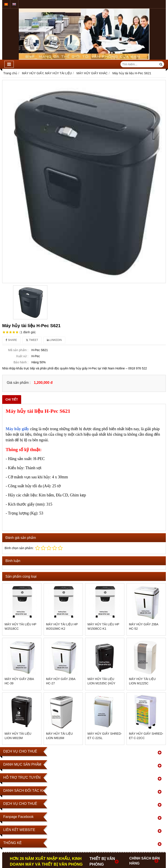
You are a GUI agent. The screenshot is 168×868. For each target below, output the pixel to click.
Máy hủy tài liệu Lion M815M (18, 736)
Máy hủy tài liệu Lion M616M (59, 736)
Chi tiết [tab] (12, 399)
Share (11, 340)
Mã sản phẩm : (18, 350)
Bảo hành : (21, 362)
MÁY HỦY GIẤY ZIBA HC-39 (19, 681)
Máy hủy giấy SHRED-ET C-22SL (105, 736)
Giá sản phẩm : (19, 382)
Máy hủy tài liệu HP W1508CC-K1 (103, 626)
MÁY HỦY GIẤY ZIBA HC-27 (61, 681)
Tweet (32, 340)
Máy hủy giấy (17, 429)
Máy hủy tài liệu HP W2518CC (20, 626)
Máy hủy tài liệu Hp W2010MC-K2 (62, 626)
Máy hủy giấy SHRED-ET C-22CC (146, 736)
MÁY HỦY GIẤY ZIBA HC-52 (144, 626)
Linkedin (54, 340)
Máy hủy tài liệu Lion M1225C (142, 681)
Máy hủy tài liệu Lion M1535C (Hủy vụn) (101, 683)
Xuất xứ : (22, 356)
